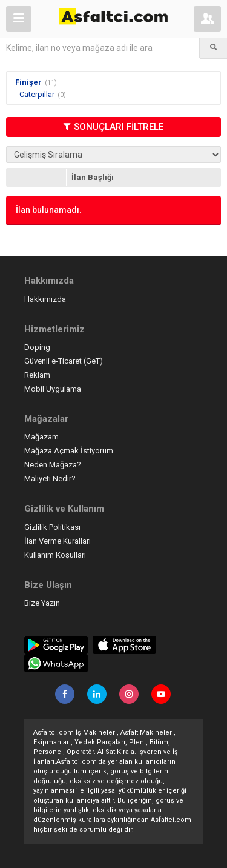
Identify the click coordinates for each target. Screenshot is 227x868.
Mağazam (41, 437)
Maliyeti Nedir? (50, 479)
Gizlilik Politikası (52, 527)
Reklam (37, 375)
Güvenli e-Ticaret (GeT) (64, 361)
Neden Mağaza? (53, 465)
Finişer (28, 82)
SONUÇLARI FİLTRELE (113, 127)
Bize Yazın (42, 603)
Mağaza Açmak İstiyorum (69, 451)
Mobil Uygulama (53, 389)
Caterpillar (37, 94)
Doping (37, 347)
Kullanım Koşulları (55, 555)
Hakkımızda (45, 299)
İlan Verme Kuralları (58, 541)
